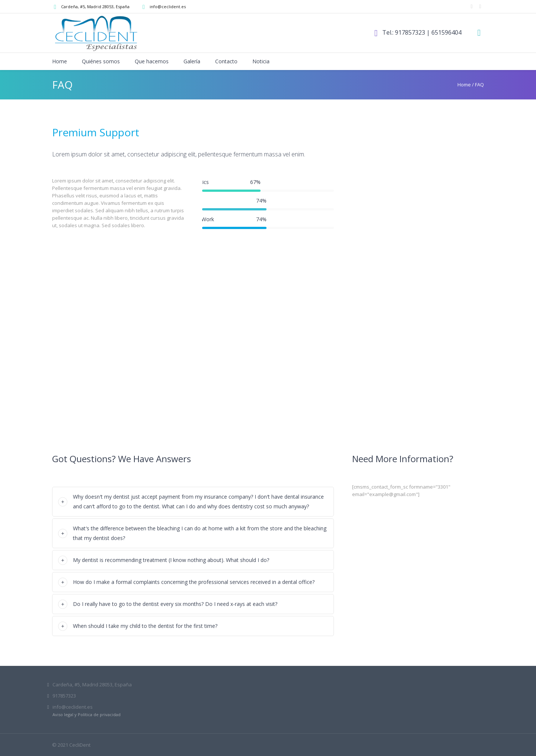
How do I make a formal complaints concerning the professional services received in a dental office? (194, 582)
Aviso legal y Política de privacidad (87, 714)
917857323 (410, 32)
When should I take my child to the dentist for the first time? (145, 626)
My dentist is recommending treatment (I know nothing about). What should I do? (171, 560)
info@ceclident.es (168, 7)
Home (464, 85)
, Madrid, (95, 7)
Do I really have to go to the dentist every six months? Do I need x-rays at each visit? (175, 604)
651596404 (446, 32)
